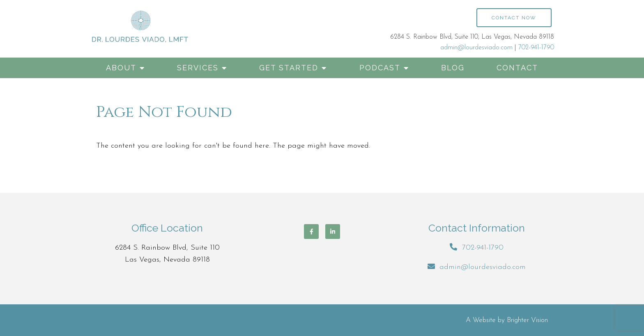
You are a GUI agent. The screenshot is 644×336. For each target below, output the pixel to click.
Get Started (289, 68)
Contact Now (514, 18)
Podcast (380, 68)
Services (198, 68)
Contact (517, 68)
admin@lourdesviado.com (476, 48)
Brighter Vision (527, 320)
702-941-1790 (536, 48)
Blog (453, 68)
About (121, 68)
